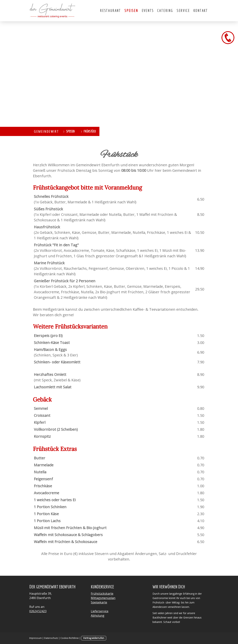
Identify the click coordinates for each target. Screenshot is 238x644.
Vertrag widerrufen (94, 638)
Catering (165, 11)
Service (183, 11)
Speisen (131, 11)
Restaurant (110, 11)
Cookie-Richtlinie (70, 638)
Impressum (36, 638)
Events (148, 11)
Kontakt (201, 11)
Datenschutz (51, 638)
